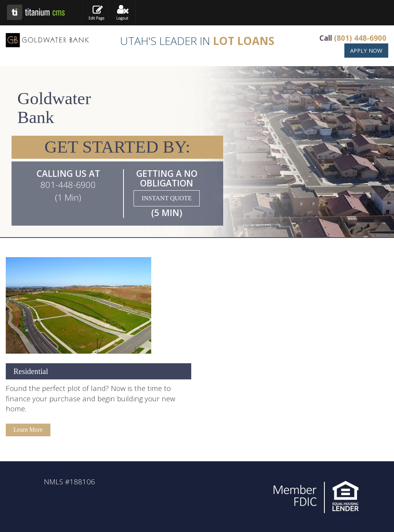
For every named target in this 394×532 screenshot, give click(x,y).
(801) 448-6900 (360, 38)
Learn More (28, 430)
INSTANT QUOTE (167, 198)
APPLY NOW (366, 50)
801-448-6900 (68, 185)
